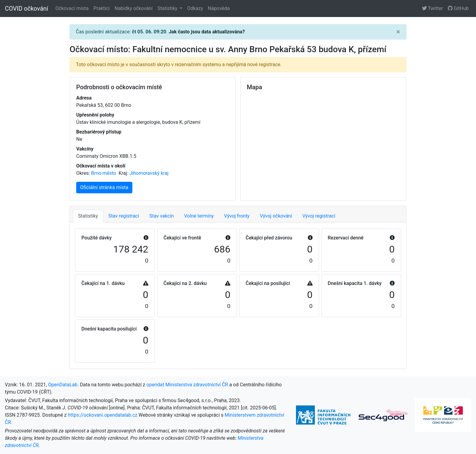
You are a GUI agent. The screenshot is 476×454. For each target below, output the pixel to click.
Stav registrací (124, 216)
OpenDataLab (63, 385)
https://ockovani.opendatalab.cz (102, 415)
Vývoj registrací (319, 216)
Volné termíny (199, 216)
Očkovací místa (72, 8)
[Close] (398, 32)
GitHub (458, 8)
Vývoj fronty (237, 216)
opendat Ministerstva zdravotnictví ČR (187, 385)
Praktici (102, 8)
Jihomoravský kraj (149, 173)
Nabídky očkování (133, 8)
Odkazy (195, 8)
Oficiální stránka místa (104, 187)
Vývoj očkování (276, 216)
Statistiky (168, 8)
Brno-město (104, 173)
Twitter (432, 8)
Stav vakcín (162, 216)
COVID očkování (27, 8)
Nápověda (219, 8)
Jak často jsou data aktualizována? (207, 32)
